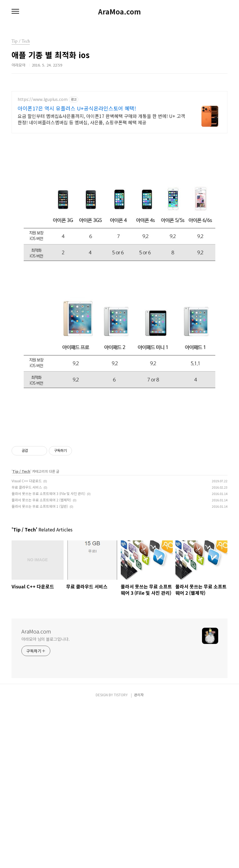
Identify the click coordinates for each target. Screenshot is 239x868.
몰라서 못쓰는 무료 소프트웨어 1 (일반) (40, 668)
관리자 (139, 857)
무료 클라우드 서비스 (27, 649)
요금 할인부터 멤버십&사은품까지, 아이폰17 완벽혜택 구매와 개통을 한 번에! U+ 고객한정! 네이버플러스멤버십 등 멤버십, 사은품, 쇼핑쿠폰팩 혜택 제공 (101, 119)
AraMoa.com (120, 12)
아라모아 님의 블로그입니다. (46, 801)
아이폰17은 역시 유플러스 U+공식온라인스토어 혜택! (77, 108)
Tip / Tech (21, 633)
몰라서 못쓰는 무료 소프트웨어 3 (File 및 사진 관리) (48, 655)
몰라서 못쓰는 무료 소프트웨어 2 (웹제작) (41, 662)
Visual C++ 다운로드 (27, 643)
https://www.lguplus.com (43, 99)
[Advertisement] (120, 180)
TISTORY (121, 857)
